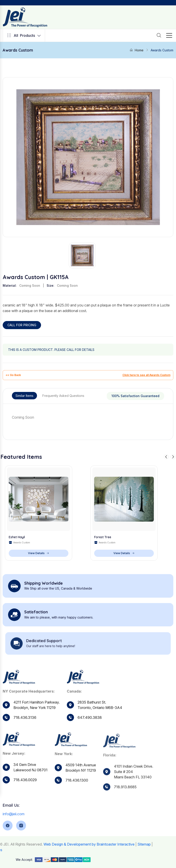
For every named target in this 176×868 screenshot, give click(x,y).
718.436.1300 (77, 794)
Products (24, 35)
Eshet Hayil (17, 537)
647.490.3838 (90, 723)
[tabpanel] (88, 417)
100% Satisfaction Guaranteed (135, 396)
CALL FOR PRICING (22, 325)
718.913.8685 (125, 802)
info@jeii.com (14, 829)
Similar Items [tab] (24, 396)
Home (137, 50)
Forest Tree (103, 537)
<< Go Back (13, 375)
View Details (39, 553)
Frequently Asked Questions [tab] (63, 396)
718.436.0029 (25, 790)
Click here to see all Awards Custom (146, 375)
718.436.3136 (25, 718)
